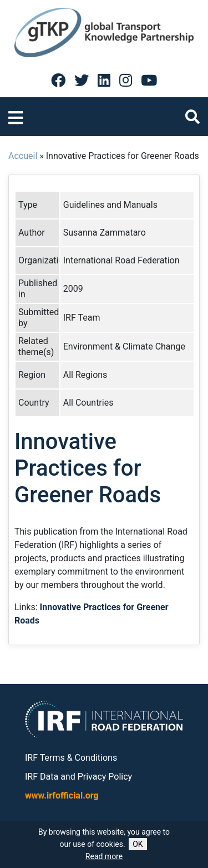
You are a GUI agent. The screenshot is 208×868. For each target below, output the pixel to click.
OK (138, 844)
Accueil (23, 156)
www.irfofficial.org (62, 795)
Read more (104, 856)
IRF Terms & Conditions (71, 758)
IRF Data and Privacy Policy (78, 777)
